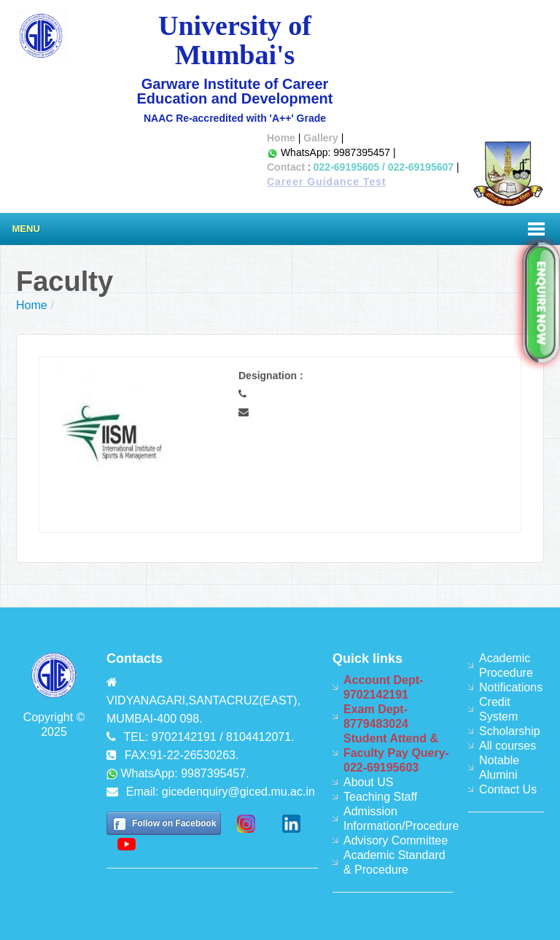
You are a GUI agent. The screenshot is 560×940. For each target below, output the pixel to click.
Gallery (320, 138)
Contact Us (508, 789)
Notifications (511, 687)
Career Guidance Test (327, 182)
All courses (507, 746)
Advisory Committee (396, 840)
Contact (286, 167)
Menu (26, 229)
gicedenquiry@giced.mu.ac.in (238, 792)
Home (281, 138)
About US (368, 782)
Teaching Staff (380, 797)
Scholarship (510, 731)
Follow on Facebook (174, 823)
